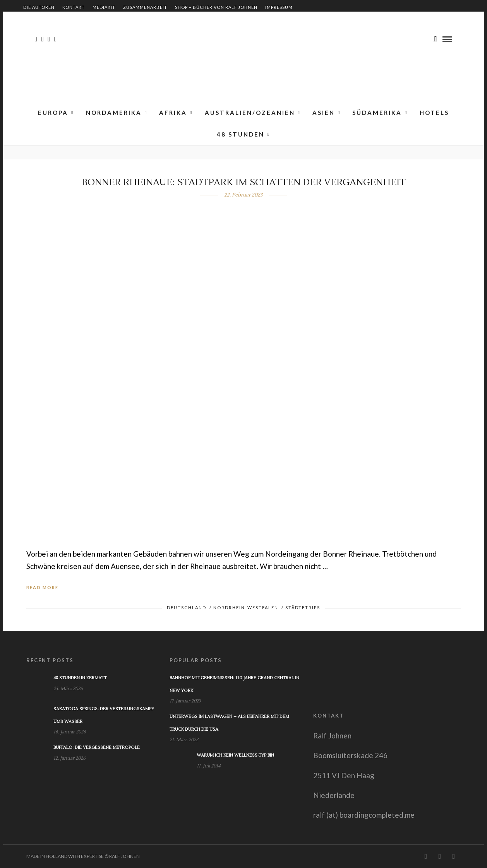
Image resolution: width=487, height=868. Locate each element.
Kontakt (74, 7)
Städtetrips (303, 607)
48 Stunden (241, 134)
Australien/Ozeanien (250, 113)
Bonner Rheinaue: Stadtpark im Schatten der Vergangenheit (244, 182)
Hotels (434, 113)
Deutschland (187, 607)
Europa (53, 113)
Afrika (173, 113)
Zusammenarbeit (145, 7)
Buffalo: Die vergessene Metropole (97, 748)
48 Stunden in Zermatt (80, 678)
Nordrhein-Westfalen (246, 607)
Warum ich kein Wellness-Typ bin (235, 755)
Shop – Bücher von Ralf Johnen (216, 7)
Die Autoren (39, 7)
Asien (324, 113)
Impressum (279, 7)
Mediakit (104, 7)
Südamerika (377, 113)
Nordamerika (114, 113)
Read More (42, 587)
